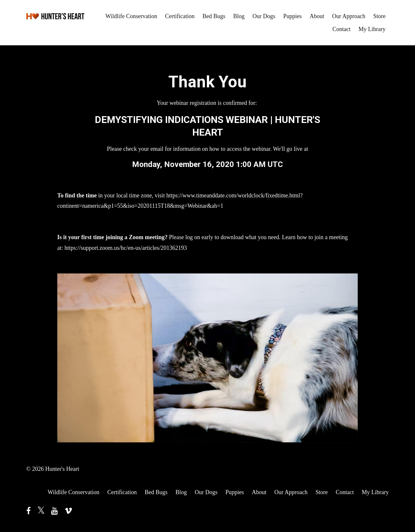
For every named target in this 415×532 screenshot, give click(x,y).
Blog (239, 16)
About (317, 16)
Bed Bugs (214, 16)
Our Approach (349, 16)
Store (379, 16)
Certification (180, 16)
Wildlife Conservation (131, 16)
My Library (372, 29)
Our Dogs (264, 16)
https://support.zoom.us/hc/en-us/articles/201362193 (126, 248)
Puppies (292, 16)
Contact (342, 29)
